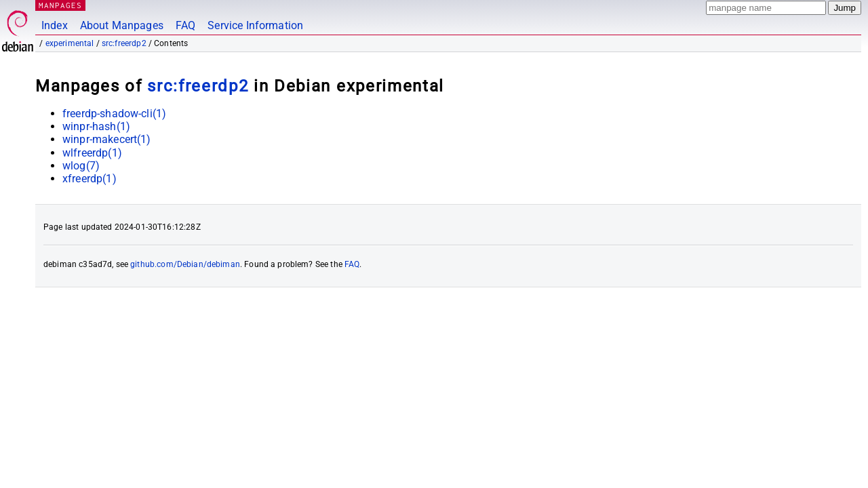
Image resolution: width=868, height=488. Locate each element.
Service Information (255, 25)
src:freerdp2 (124, 43)
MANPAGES (60, 5)
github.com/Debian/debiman (185, 264)
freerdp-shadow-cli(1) (114, 114)
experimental (70, 43)
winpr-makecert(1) (107, 139)
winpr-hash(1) (96, 126)
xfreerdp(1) (90, 179)
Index (55, 25)
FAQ (185, 25)
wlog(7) (81, 166)
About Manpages (122, 25)
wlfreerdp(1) (92, 153)
